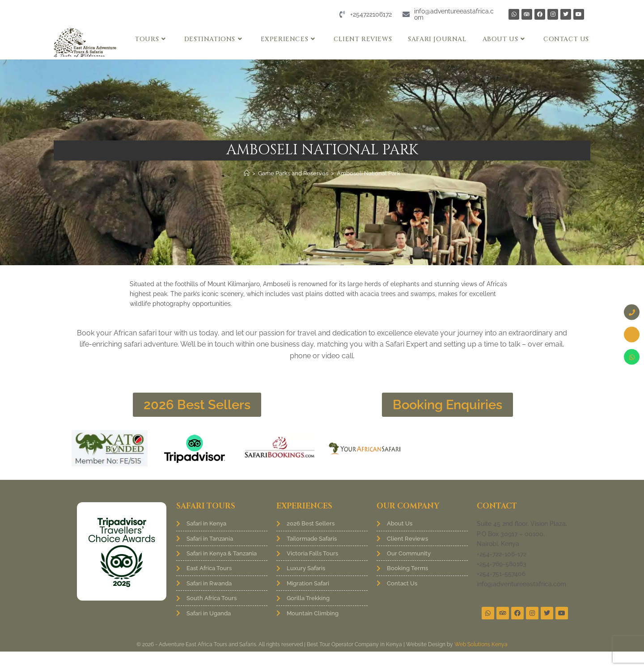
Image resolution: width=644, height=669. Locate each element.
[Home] (247, 173)
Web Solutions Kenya (481, 662)
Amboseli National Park (369, 173)
